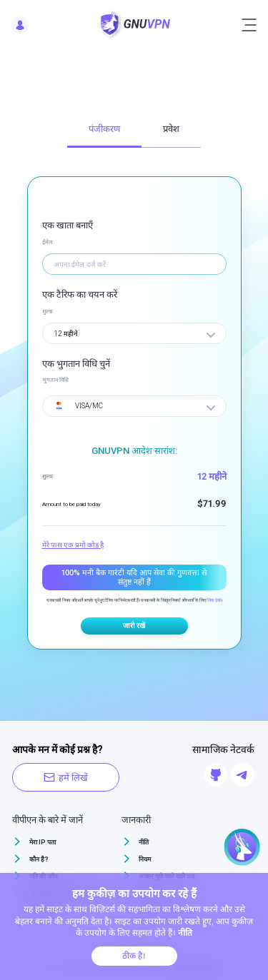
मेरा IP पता (43, 842)
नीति (144, 842)
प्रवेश (171, 129)
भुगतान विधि (55, 380)
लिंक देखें (214, 600)
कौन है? (39, 859)
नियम (145, 859)
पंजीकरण (104, 129)
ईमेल (47, 242)
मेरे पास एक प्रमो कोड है (73, 545)
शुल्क (48, 312)
